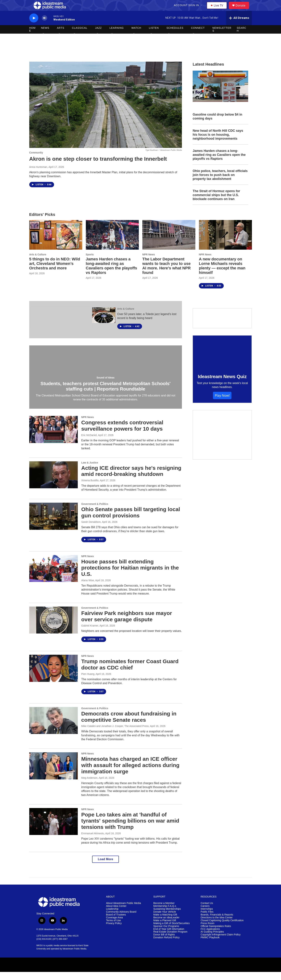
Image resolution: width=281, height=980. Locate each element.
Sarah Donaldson (91, 530)
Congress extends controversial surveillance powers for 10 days (122, 434)
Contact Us (207, 911)
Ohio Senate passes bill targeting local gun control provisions (131, 520)
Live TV (218, 9)
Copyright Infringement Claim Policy (221, 943)
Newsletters (222, 37)
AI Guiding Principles (212, 940)
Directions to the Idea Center (217, 926)
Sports (90, 263)
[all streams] (239, 26)
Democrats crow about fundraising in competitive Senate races (129, 725)
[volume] (45, 26)
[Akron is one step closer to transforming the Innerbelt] (106, 113)
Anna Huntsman (38, 175)
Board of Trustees (116, 923)
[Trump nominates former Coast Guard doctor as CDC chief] (54, 676)
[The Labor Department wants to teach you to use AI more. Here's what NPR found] (169, 243)
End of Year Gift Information (169, 937)
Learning (117, 36)
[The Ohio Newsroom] (62, 325)
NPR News (149, 263)
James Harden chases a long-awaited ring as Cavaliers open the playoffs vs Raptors (219, 163)
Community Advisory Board (121, 920)
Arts (61, 36)
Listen (154, 36)
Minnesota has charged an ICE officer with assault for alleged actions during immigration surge (130, 773)
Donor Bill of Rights (164, 943)
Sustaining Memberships (167, 917)
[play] (34, 26)
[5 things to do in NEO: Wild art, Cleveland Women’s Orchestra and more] (56, 243)
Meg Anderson (89, 786)
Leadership (112, 917)
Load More (105, 867)
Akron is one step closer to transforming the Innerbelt (98, 167)
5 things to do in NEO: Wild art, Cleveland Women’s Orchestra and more (55, 272)
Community (36, 161)
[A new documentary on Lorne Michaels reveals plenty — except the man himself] (225, 243)
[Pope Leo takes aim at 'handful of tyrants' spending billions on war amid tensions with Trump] (54, 830)
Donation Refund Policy (166, 946)
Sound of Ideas (106, 386)
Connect (198, 36)
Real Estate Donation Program (170, 940)
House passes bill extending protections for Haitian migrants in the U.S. (130, 576)
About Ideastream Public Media (124, 911)
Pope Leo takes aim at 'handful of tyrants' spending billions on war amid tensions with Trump (130, 829)
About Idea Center (116, 914)
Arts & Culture (38, 263)
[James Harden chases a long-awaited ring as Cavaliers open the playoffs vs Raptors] (112, 243)
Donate (243, 9)
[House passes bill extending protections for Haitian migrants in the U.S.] (54, 577)
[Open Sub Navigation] (202, 9)
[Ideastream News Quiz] (222, 360)
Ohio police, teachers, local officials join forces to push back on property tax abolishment (220, 183)
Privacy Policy (114, 931)
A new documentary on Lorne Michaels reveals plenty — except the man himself (222, 274)
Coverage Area (114, 926)
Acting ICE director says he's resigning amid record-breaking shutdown (131, 479)
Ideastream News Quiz (222, 385)
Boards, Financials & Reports (217, 923)
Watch (136, 36)
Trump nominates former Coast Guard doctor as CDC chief (130, 673)
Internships (207, 917)
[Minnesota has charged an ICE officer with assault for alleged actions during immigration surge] (54, 774)
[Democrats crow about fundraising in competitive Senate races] (54, 729)
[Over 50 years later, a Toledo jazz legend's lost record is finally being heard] (104, 323)
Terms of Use (113, 929)
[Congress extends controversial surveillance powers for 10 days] (54, 437)
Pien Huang (88, 682)
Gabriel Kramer (90, 634)
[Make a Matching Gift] (222, 443)
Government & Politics (95, 512)
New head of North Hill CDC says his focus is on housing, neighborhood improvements (218, 143)
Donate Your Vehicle (165, 920)
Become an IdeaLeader (166, 926)
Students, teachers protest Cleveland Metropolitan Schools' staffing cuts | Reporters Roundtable (106, 394)
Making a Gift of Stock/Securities (171, 931)
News (45, 36)
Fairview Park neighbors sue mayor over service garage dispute (127, 624)
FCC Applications (210, 937)
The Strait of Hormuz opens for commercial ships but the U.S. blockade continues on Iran (216, 203)
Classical (80, 36)
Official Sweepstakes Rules (216, 934)
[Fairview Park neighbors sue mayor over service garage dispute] (54, 628)
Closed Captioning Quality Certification (222, 929)
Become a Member (164, 911)
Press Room (207, 931)
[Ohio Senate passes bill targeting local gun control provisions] (54, 524)
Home (32, 37)
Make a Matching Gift (165, 923)
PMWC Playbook (210, 946)
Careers (205, 914)
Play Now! (222, 403)
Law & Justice (90, 471)
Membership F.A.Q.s (165, 914)
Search (241, 37)
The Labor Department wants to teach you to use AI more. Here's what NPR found (167, 274)
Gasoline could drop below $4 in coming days (217, 125)
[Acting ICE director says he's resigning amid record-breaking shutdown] (54, 483)
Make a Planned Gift (165, 929)
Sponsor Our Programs (166, 934)
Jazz (98, 36)
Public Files (207, 920)
